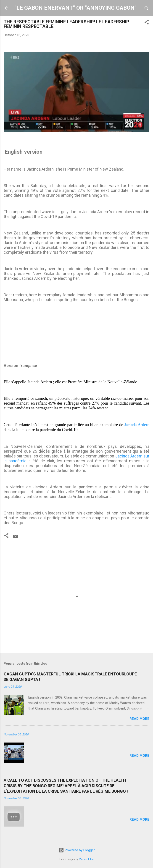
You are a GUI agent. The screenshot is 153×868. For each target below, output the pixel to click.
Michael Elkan (87, 859)
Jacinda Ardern (137, 425)
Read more (139, 719)
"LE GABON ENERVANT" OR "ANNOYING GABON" (75, 8)
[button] (147, 23)
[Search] (147, 9)
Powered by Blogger (77, 850)
